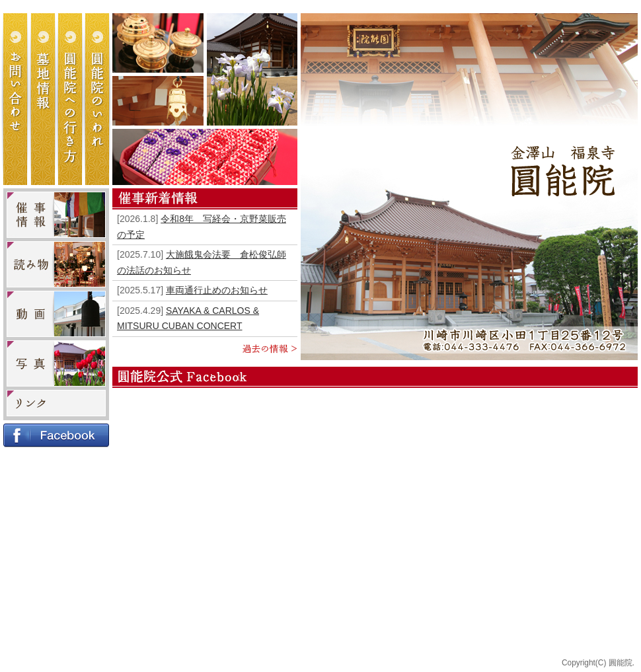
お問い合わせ (18, 99)
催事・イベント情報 (56, 215)
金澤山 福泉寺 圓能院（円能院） (563, 171)
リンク (56, 403)
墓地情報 (44, 99)
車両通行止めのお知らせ (217, 290)
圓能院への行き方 (71, 99)
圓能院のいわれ (97, 99)
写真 (56, 363)
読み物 (56, 264)
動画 (56, 314)
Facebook (56, 435)
